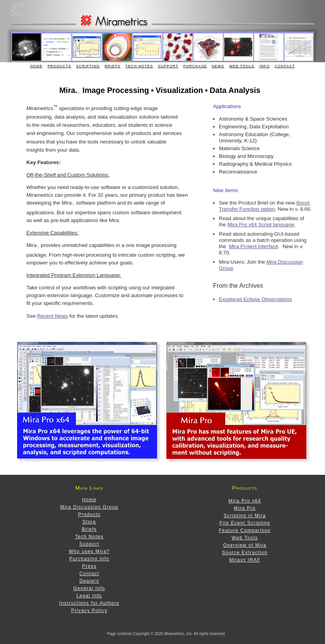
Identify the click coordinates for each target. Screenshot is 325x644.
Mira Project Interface (254, 246)
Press (89, 566)
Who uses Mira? (89, 551)
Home (36, 66)
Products (59, 66)
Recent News (52, 316)
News (218, 66)
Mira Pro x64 (245, 501)
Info (265, 66)
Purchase (195, 66)
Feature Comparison (245, 530)
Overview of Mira (245, 545)
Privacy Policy (89, 611)
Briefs (113, 66)
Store (89, 522)
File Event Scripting (245, 523)
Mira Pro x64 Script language (261, 225)
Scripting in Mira (245, 516)
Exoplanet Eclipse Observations (255, 299)
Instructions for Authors (89, 603)
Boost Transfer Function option (264, 206)
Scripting (88, 66)
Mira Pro (245, 508)
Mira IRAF (245, 560)
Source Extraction (245, 553)
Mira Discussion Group (89, 507)
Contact (285, 66)
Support (168, 66)
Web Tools (242, 66)
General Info (89, 588)
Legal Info (89, 596)
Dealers (89, 581)
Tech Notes (139, 66)
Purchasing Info (89, 559)
